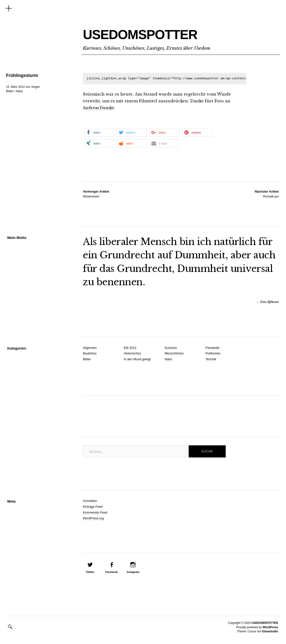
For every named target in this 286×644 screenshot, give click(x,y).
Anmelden (90, 501)
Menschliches (174, 353)
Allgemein (90, 348)
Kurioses (171, 348)
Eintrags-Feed (93, 507)
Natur (19, 91)
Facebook (112, 572)
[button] (99, 132)
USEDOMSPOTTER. (265, 623)
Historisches (132, 353)
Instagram (133, 572)
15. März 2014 (15, 87)
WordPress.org (93, 518)
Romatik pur (267, 194)
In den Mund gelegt (137, 359)
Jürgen (35, 87)
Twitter (90, 572)
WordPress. (271, 627)
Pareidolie (212, 348)
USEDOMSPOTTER (159, 33)
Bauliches (90, 353)
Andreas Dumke (100, 108)
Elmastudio (270, 631)
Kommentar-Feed (95, 512)
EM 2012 (130, 348)
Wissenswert (96, 194)
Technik (211, 359)
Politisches (213, 353)
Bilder (10, 91)
